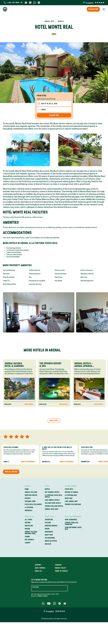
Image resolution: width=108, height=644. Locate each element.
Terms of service (61, 571)
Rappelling (29, 526)
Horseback (49, 532)
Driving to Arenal (72, 492)
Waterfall (29, 510)
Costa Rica (69, 489)
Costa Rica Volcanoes (33, 504)
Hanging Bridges (51, 526)
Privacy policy (60, 568)
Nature (27, 529)
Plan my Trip (54, 115)
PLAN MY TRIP (93, 9)
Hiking (47, 529)
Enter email (36, 587)
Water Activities (51, 541)
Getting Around (71, 486)
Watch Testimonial (29, 462)
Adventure (49, 520)
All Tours (29, 520)
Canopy (28, 543)
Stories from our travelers (71, 524)
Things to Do (30, 517)
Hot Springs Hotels (13, 248)
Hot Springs (29, 540)
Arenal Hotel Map (13, 257)
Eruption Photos (31, 495)
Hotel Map (69, 498)
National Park (30, 501)
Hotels (47, 486)
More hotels (54, 420)
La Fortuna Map (71, 495)
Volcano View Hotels (14, 255)
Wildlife (48, 544)
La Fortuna (29, 507)
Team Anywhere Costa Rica (73, 528)
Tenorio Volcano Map (73, 504)
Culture (48, 523)
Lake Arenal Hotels (14, 252)
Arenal (27, 486)
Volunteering (50, 538)
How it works (40, 568)
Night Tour (49, 535)
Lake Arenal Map (71, 501)
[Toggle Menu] (104, 9)
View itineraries (71, 520)
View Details (30, 404)
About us (38, 571)
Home (27, 489)
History (28, 498)
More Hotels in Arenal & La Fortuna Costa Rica (30, 243)
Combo (27, 537)
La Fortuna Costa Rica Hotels (18, 250)
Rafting (28, 523)
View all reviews (11, 472)
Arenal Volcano (31, 492)
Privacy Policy (43, 596)
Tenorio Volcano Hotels (54, 506)
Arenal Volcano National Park (31, 533)
